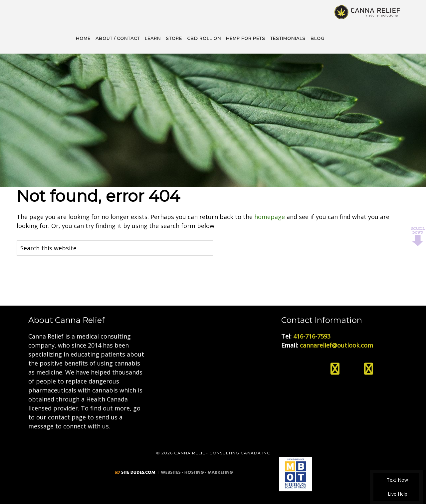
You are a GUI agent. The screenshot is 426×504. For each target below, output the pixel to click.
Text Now (396, 480)
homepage (270, 216)
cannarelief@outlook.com (336, 345)
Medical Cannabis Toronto (368, 12)
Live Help (397, 494)
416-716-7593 (312, 336)
